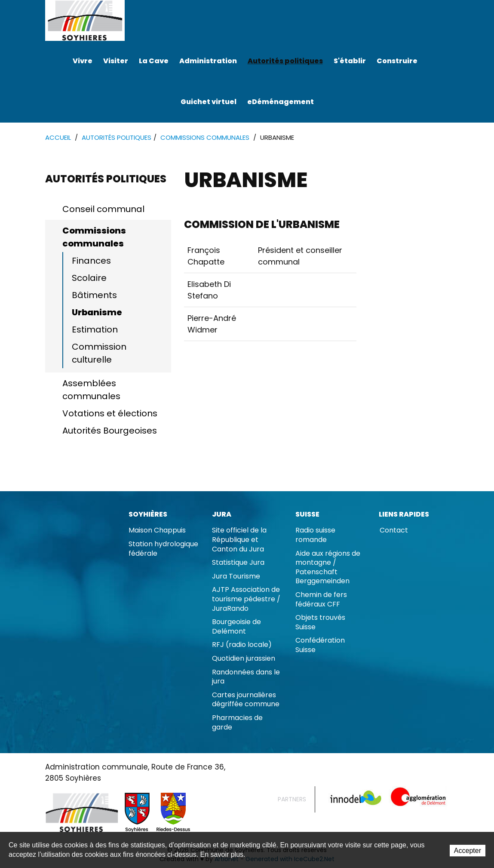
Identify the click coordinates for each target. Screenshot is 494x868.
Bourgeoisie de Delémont (236, 626)
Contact (394, 530)
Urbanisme (97, 312)
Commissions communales (205, 137)
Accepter (468, 851)
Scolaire (89, 278)
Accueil (58, 137)
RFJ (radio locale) (242, 645)
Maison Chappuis (157, 530)
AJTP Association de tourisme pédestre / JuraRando (246, 599)
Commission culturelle (99, 353)
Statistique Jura (238, 562)
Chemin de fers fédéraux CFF (321, 599)
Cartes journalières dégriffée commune (246, 700)
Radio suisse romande (315, 535)
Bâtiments (94, 295)
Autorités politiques (285, 61)
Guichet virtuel (209, 102)
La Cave (154, 61)
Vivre (83, 61)
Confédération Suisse (320, 645)
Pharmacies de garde (237, 722)
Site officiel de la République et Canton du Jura (239, 539)
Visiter (116, 61)
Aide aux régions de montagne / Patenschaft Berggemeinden (328, 567)
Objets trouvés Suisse (320, 622)
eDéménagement (281, 102)
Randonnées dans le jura (246, 677)
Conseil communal (103, 209)
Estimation (95, 329)
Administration (208, 61)
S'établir (350, 61)
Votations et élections (110, 413)
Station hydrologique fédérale (163, 549)
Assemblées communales (91, 390)
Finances (91, 261)
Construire (397, 61)
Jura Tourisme (236, 576)
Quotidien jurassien (244, 658)
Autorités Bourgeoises (110, 431)
